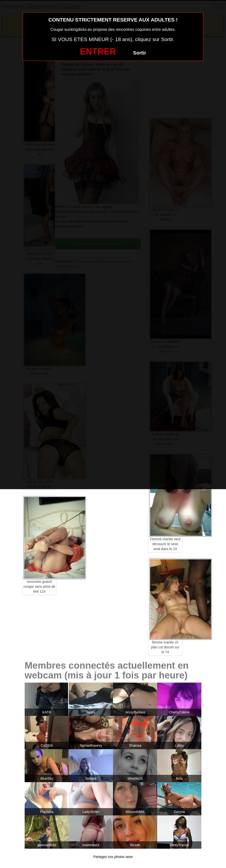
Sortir (139, 53)
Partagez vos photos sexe (113, 857)
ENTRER (98, 51)
